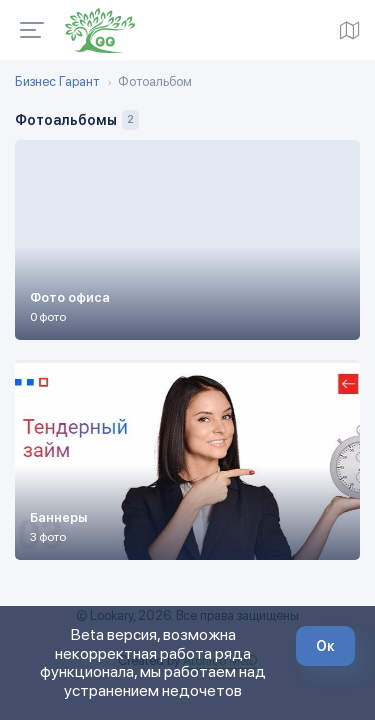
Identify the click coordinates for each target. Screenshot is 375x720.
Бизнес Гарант (57, 82)
